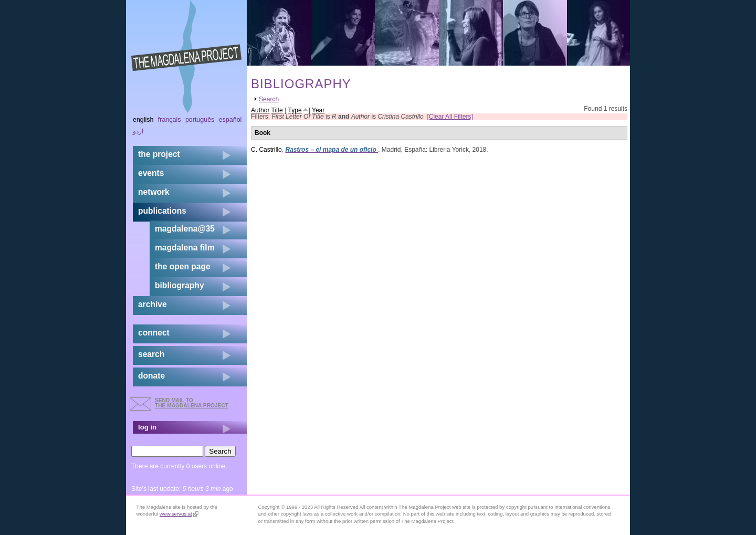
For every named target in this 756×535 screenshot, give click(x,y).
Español (230, 120)
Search (269, 99)
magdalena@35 (185, 229)
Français (170, 120)
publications (162, 211)
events (151, 173)
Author (260, 110)
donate (151, 376)
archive (153, 304)
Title (277, 110)
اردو (138, 131)
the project (159, 154)
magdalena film (185, 248)
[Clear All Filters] (450, 117)
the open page (183, 266)
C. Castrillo (266, 150)
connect (154, 333)
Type (295, 110)
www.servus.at (179, 514)
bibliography (180, 285)
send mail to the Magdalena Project (192, 403)
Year (318, 110)
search (151, 354)
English (143, 120)
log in (147, 427)
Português (200, 120)
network (154, 192)
